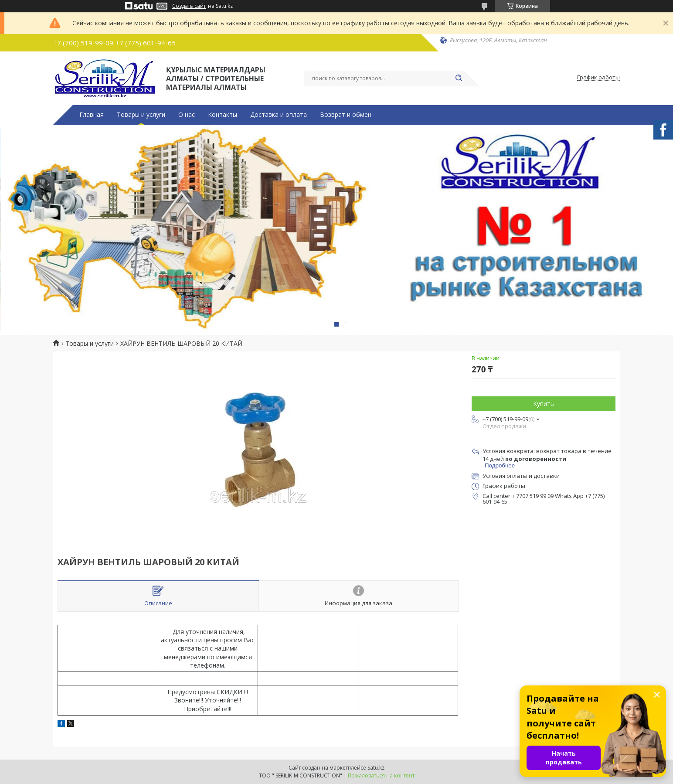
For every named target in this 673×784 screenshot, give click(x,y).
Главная (92, 115)
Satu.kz (376, 768)
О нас (187, 115)
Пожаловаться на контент (381, 775)
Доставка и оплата (279, 115)
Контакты (223, 115)
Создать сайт (189, 6)
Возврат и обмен (346, 115)
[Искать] (459, 78)
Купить (544, 404)
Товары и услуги (141, 115)
